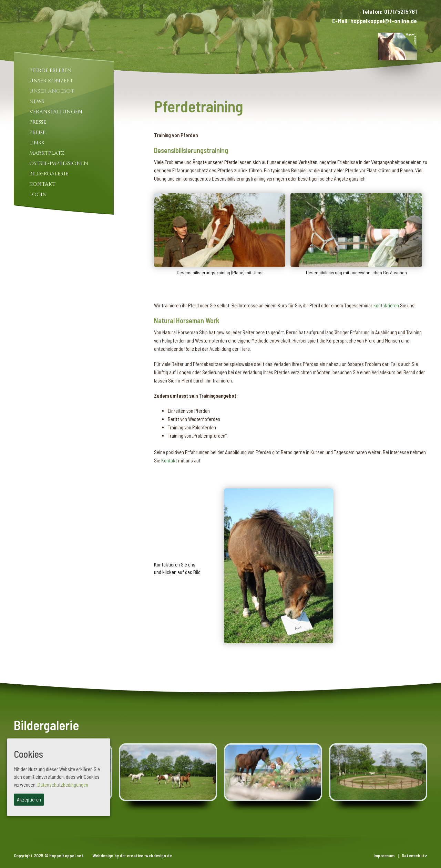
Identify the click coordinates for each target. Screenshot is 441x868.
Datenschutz (414, 856)
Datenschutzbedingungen (63, 785)
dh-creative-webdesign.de (146, 856)
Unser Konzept (51, 81)
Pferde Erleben (50, 70)
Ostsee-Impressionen (59, 164)
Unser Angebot (52, 91)
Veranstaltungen (56, 112)
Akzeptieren (29, 799)
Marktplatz (47, 153)
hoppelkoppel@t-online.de (384, 21)
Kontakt (42, 184)
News (37, 101)
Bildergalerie (49, 174)
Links (37, 143)
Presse (38, 122)
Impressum (384, 856)
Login (38, 195)
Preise (37, 132)
